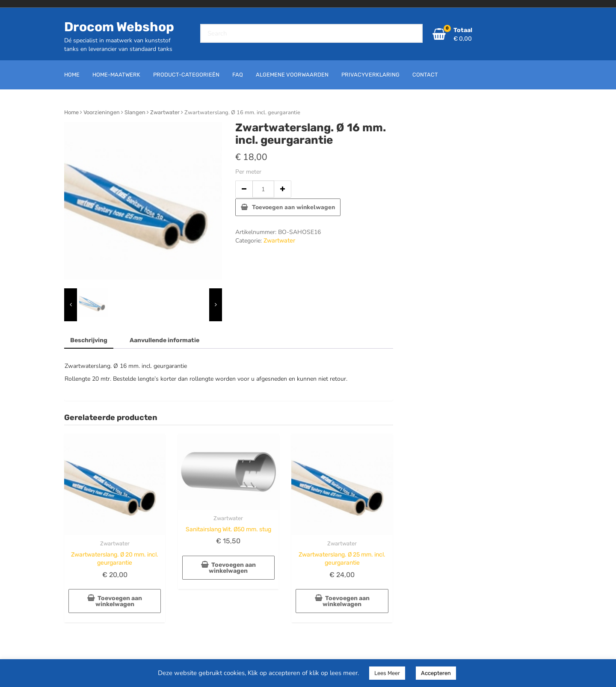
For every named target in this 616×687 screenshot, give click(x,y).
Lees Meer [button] (387, 673)
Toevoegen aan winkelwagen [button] (119, 601)
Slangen (135, 112)
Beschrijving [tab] (89, 340)
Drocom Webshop (119, 27)
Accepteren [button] (436, 673)
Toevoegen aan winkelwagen (293, 207)
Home (71, 112)
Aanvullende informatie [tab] (164, 340)
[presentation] (71, 305)
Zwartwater (165, 112)
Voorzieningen (102, 112)
